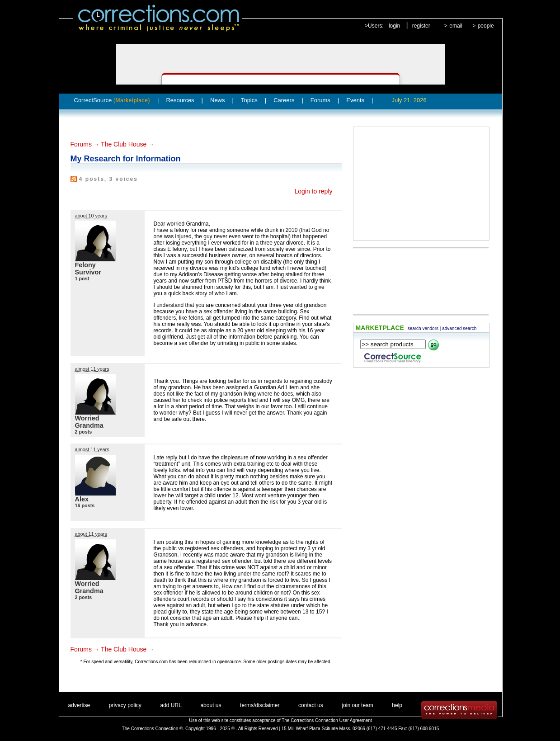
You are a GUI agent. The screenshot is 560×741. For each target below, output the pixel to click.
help (397, 705)
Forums (320, 100)
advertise (79, 705)
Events (355, 100)
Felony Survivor (88, 269)
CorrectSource (112, 100)
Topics (249, 100)
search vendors (423, 328)
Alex (82, 499)
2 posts (84, 432)
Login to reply (313, 191)
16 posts (85, 505)
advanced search (459, 328)
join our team (357, 705)
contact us (311, 705)
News (218, 100)
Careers (284, 100)
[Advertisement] (421, 184)
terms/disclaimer (260, 705)
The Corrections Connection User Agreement (327, 720)
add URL (171, 705)
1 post (82, 278)
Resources (180, 100)
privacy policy (125, 705)
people (486, 26)
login (394, 26)
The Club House (124, 144)
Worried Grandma (89, 422)
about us (211, 705)
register (421, 26)
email (456, 26)
